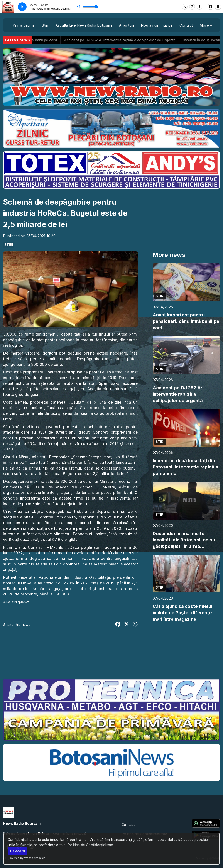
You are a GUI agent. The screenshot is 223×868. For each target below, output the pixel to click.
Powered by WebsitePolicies (26, 858)
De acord (18, 851)
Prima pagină (24, 25)
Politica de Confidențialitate (90, 845)
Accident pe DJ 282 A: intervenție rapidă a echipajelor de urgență (132, 40)
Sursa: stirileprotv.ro (16, 602)
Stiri (45, 25)
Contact (186, 25)
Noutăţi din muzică (157, 25)
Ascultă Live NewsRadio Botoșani (84, 25)
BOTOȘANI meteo (111, 659)
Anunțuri (126, 25)
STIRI (9, 245)
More (206, 25)
